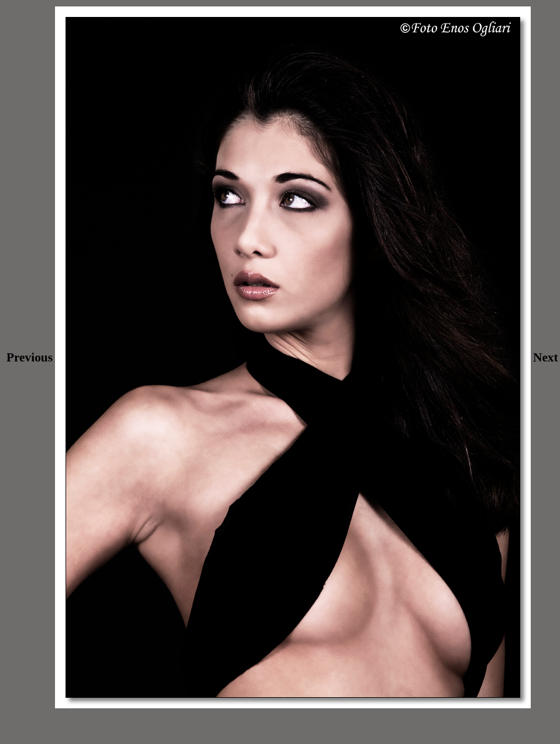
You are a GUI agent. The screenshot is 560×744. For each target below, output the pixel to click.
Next (546, 357)
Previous (30, 357)
